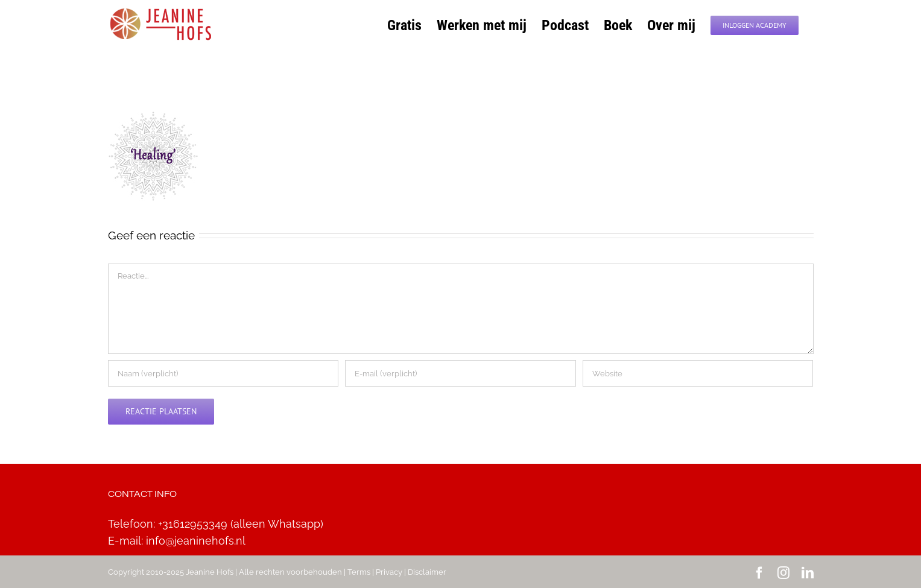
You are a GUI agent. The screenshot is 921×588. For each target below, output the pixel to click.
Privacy (389, 572)
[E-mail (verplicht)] (460, 373)
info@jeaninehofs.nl (196, 541)
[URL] (698, 373)
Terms (359, 572)
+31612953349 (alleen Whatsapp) (241, 524)
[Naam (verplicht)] (223, 373)
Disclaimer (427, 572)
